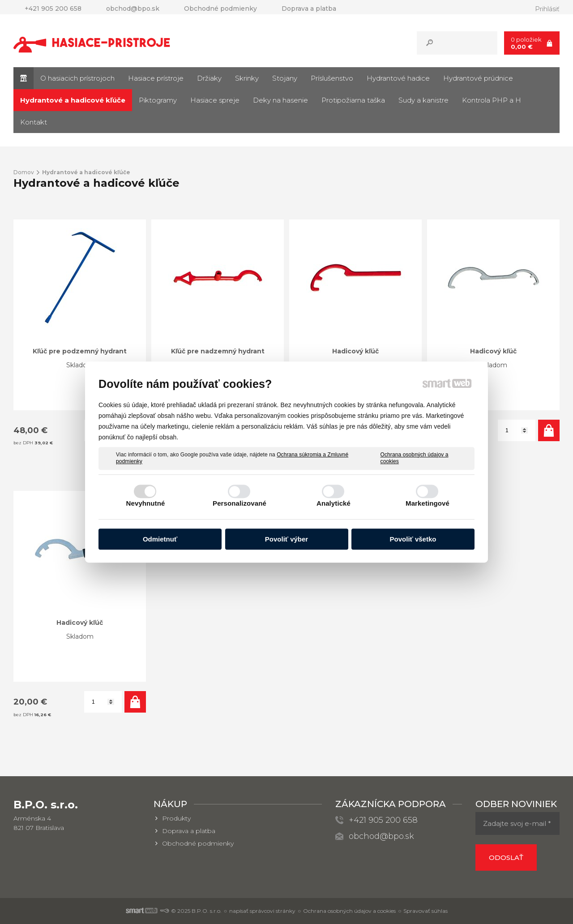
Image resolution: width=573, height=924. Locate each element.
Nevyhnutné (146, 503)
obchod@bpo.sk (381, 836)
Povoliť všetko (413, 539)
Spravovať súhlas (425, 911)
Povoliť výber (286, 539)
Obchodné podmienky (198, 843)
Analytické (334, 503)
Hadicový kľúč (355, 351)
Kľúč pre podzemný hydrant (80, 351)
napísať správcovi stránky (262, 911)
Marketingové (428, 503)
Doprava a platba (189, 831)
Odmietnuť (160, 539)
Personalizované (239, 503)
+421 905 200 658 (383, 820)
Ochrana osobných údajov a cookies (415, 458)
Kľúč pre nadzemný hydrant (218, 351)
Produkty (176, 818)
